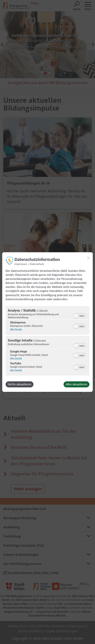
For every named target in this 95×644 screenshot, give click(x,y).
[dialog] (47, 322)
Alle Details (16, 329)
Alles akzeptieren (76, 384)
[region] (47, 341)
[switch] (80, 315)
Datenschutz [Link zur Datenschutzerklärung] (37, 264)
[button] (76, 316)
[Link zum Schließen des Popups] (88, 258)
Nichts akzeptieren (20, 384)
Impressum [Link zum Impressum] (21, 264)
